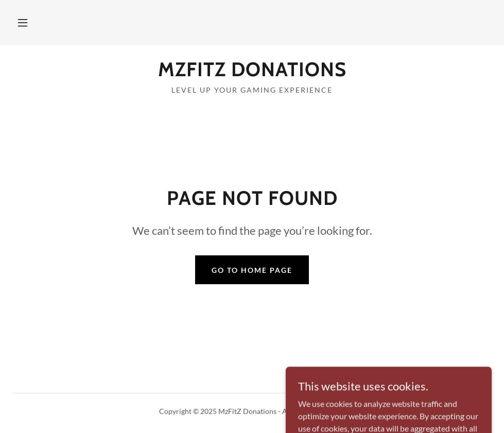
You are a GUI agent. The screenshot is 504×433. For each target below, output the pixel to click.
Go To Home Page (252, 270)
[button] (23, 23)
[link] (252, 73)
